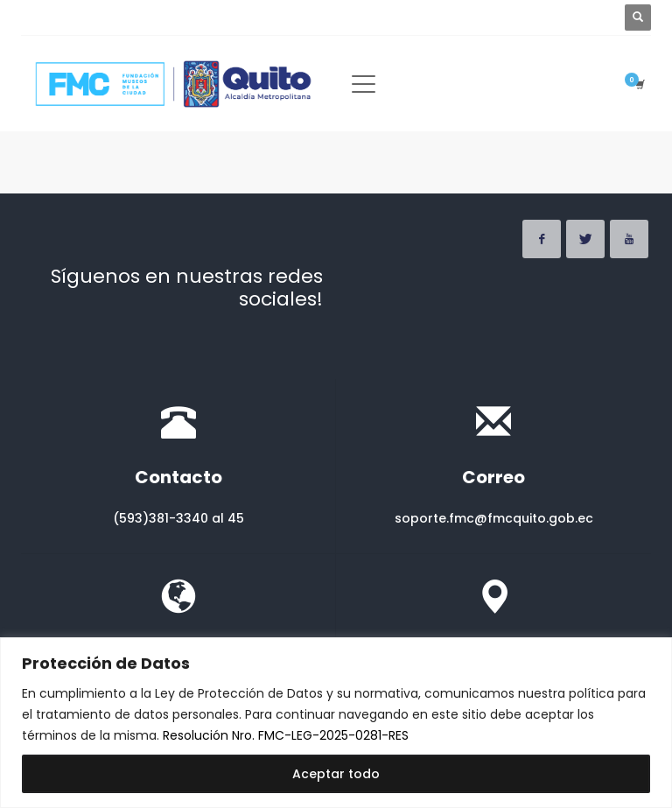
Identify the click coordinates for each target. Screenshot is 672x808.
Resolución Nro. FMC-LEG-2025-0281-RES (286, 735)
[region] (336, 723)
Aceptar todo (336, 774)
